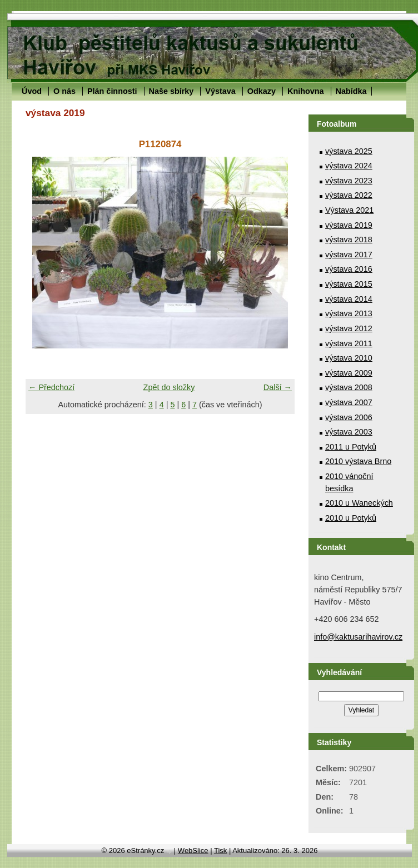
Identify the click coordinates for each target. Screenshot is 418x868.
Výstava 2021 (349, 210)
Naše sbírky (171, 91)
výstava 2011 (349, 343)
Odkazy (262, 91)
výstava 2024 (349, 166)
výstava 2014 (349, 299)
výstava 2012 (349, 328)
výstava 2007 (349, 402)
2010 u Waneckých (359, 503)
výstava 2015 (349, 284)
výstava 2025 (349, 151)
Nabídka (351, 91)
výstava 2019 (349, 225)
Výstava (220, 91)
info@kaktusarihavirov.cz (358, 637)
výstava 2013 (349, 313)
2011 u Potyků (351, 447)
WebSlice (193, 850)
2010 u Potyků (351, 518)
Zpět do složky (169, 387)
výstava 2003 (349, 432)
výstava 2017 (349, 255)
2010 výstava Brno (358, 461)
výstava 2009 (349, 373)
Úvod (32, 91)
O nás (64, 91)
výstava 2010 (349, 358)
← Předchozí (51, 387)
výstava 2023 (349, 181)
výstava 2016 (349, 269)
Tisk (220, 850)
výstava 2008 (349, 387)
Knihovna (306, 91)
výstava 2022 (349, 195)
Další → (278, 387)
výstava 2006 (349, 417)
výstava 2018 (349, 240)
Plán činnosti (112, 91)
